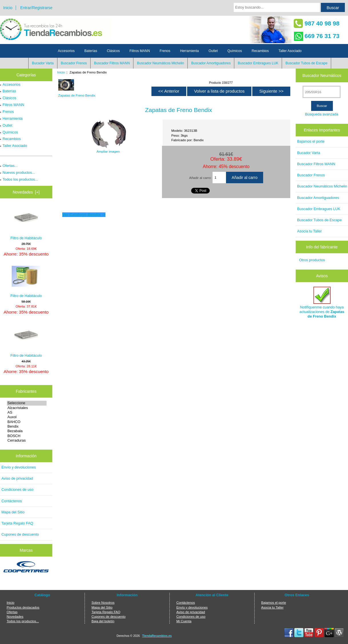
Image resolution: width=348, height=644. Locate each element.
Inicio (8, 8)
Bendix (27, 426)
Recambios (260, 51)
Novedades (15, 616)
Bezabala (27, 431)
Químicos (235, 51)
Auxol (27, 417)
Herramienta (189, 51)
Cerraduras (27, 440)
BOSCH (27, 436)
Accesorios (66, 51)
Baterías (91, 51)
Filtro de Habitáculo (26, 223)
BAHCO (27, 422)
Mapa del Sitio (13, 512)
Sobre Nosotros (103, 602)
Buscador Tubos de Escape (306, 63)
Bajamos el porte (311, 141)
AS (27, 412)
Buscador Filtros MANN (112, 63)
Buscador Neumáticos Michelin (160, 63)
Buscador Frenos (74, 63)
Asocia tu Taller (309, 231)
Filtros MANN (140, 51)
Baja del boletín (103, 621)
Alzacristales (27, 408)
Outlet (213, 51)
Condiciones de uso (17, 490)
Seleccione (27, 403)
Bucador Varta (43, 63)
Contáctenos (12, 501)
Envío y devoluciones (19, 467)
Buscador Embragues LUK (258, 63)
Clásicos (113, 51)
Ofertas (12, 612)
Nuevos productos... (17, 173)
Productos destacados (23, 607)
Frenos (165, 51)
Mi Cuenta (184, 621)
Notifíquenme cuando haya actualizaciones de (322, 303)
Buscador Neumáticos (322, 75)
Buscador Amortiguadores (211, 63)
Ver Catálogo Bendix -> (84, 215)
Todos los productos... (19, 179)
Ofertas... (9, 166)
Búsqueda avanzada (322, 114)
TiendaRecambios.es (157, 636)
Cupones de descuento (20, 534)
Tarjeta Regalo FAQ (17, 523)
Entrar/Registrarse (36, 8)
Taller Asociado (290, 51)
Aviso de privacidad (17, 478)
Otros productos (312, 260)
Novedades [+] (26, 192)
